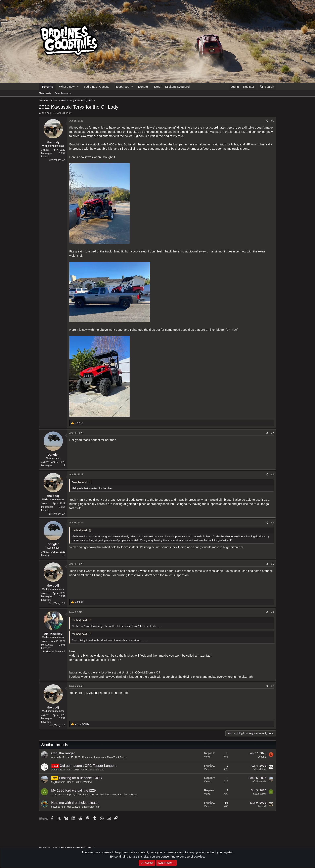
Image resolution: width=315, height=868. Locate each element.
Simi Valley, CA (57, 160)
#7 (273, 686)
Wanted (87, 782)
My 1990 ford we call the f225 (74, 790)
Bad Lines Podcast (96, 87)
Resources (122, 87)
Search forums (63, 93)
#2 (273, 433)
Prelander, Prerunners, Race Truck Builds (104, 757)
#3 (273, 475)
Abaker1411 (58, 757)
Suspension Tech (91, 807)
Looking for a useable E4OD (81, 778)
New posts (45, 93)
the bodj (47, 113)
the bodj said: (80, 530)
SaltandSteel (58, 770)
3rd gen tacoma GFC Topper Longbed (89, 766)
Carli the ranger (63, 753)
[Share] (267, 121)
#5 (273, 564)
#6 (273, 612)
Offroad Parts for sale (93, 770)
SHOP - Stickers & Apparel (172, 87)
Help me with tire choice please (75, 803)
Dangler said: (80, 482)
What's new (67, 87)
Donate (143, 87)
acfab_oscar (58, 795)
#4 (273, 523)
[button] (78, 87)
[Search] (267, 87)
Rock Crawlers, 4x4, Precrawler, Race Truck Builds (110, 795)
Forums (48, 87)
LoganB (262, 757)
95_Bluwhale (58, 782)
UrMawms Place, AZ (54, 652)
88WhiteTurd (58, 807)
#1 (273, 121)
